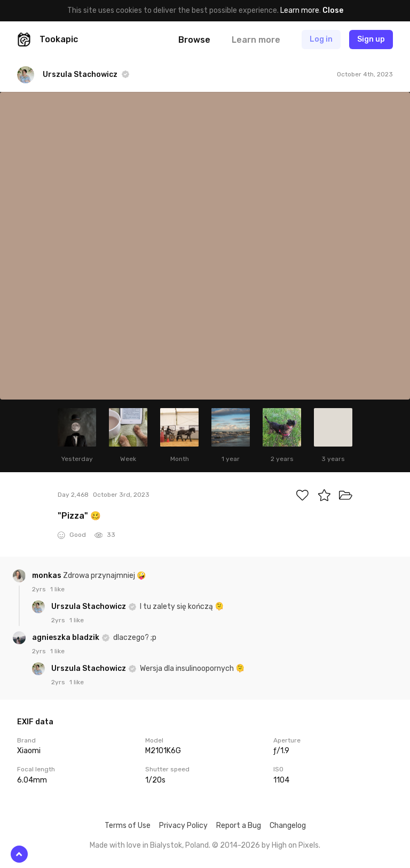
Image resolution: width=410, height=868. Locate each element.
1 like (57, 589)
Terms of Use (128, 826)
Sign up (371, 39)
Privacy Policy (183, 826)
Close (333, 10)
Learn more (300, 10)
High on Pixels (295, 845)
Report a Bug (239, 826)
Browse (194, 40)
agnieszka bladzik (66, 638)
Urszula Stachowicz (89, 607)
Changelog (288, 826)
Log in (321, 39)
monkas (48, 576)
